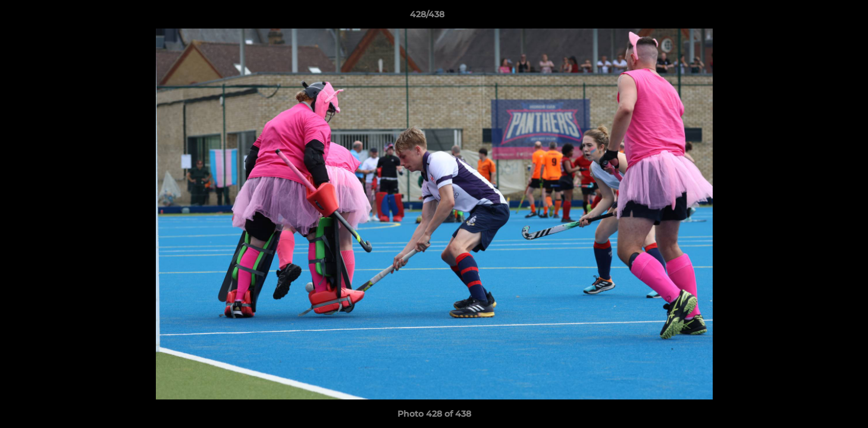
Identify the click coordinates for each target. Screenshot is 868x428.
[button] (818, 17)
